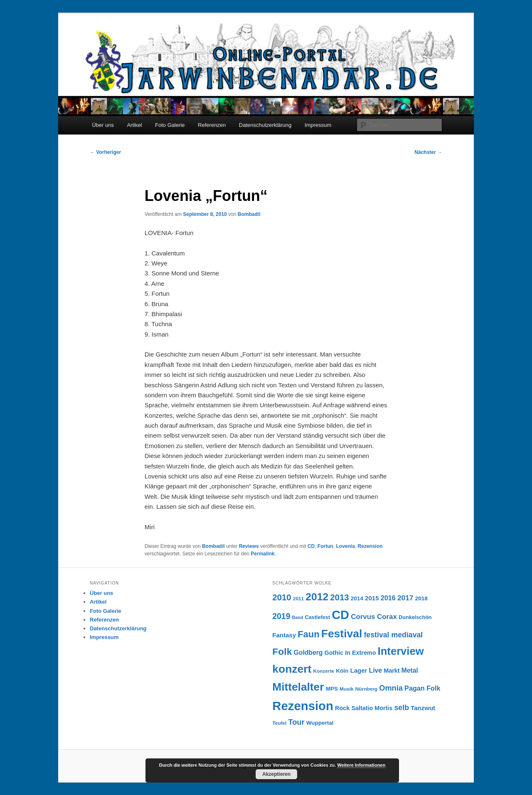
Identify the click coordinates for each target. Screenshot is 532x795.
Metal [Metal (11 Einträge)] (410, 670)
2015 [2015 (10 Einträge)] (372, 598)
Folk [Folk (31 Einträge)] (282, 651)
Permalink (262, 554)
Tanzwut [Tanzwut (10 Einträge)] (423, 708)
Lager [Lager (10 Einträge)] (359, 670)
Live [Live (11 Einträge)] (376, 670)
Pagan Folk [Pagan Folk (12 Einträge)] (422, 688)
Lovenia (346, 546)
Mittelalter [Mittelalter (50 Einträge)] (298, 687)
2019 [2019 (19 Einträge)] (281, 616)
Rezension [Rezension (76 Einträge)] (303, 706)
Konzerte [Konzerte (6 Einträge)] (324, 671)
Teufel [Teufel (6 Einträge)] (279, 723)
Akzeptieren (276, 774)
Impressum (318, 125)
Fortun (325, 546)
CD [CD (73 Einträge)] (340, 615)
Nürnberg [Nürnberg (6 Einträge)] (366, 689)
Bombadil (249, 214)
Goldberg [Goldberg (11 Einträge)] (308, 653)
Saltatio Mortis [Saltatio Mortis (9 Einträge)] (372, 708)
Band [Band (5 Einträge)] (298, 617)
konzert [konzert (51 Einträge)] (292, 669)
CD (311, 546)
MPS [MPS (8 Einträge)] (332, 689)
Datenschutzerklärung (265, 125)
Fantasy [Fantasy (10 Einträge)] (284, 635)
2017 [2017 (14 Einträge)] (405, 598)
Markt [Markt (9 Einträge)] (392, 671)
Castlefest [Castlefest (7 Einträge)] (317, 617)
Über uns (103, 125)
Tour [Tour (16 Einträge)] (296, 722)
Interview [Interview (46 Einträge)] (401, 651)
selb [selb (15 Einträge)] (402, 708)
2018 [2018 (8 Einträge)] (421, 598)
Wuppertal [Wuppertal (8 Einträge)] (320, 723)
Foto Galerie (170, 125)
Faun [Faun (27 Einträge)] (308, 634)
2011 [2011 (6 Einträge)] (298, 599)
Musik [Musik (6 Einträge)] (347, 689)
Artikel (134, 125)
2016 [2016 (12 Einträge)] (388, 598)
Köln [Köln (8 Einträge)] (342, 671)
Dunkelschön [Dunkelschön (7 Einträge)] (415, 617)
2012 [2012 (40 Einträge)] (317, 597)
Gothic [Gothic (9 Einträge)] (334, 653)
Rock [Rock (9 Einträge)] (342, 708)
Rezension (370, 546)
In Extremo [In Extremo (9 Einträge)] (360, 653)
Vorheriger (105, 152)
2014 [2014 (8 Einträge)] (357, 598)
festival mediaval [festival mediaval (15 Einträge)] (393, 635)
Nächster (428, 152)
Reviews (249, 546)
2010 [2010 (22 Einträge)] (282, 597)
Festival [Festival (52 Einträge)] (342, 634)
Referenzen (212, 125)
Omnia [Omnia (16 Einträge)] (391, 688)
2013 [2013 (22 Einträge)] (339, 597)
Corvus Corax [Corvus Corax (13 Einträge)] (374, 617)
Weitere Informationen (361, 765)
